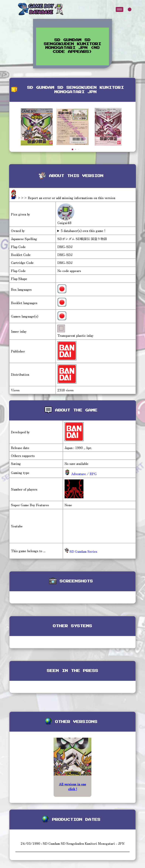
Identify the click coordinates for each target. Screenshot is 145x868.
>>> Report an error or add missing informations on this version (66, 198)
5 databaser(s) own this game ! (83, 231)
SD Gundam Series (81, 551)
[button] (72, 149)
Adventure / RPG (83, 474)
